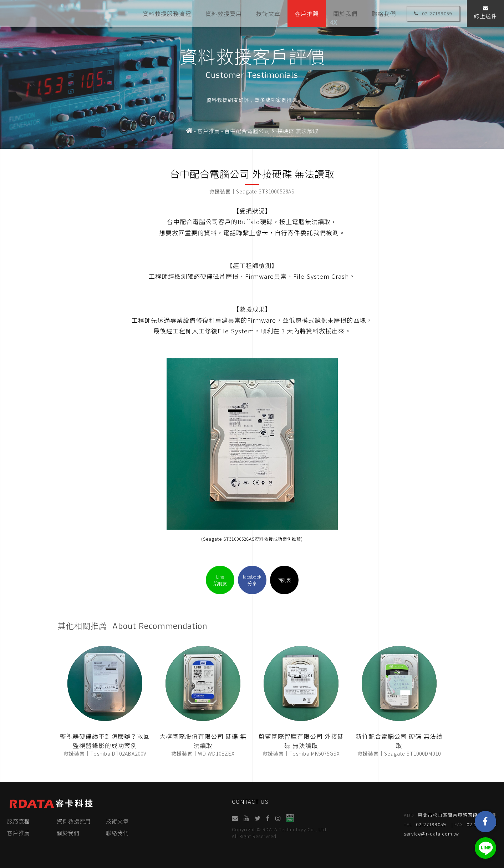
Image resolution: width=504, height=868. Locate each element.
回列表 (284, 580)
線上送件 (485, 13)
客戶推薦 (307, 13)
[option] (252, 74)
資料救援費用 (224, 13)
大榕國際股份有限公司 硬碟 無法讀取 (203, 741)
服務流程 (19, 821)
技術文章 (268, 13)
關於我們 (345, 13)
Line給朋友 (220, 580)
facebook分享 (252, 580)
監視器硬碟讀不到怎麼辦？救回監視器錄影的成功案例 (105, 741)
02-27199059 (433, 13)
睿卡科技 (50, 13)
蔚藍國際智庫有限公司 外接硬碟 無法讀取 (301, 741)
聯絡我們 (384, 13)
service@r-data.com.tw (432, 834)
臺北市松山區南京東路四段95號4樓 (450, 815)
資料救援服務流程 (167, 13)
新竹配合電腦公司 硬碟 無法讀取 (399, 741)
